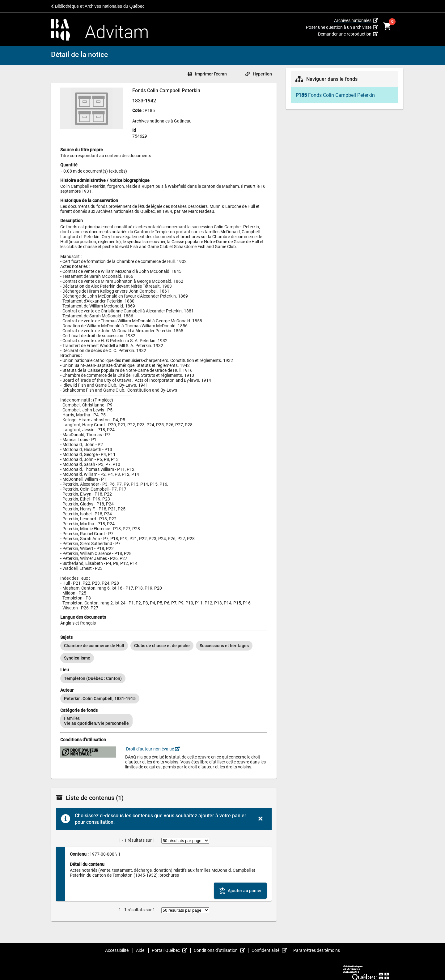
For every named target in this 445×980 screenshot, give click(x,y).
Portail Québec (171, 950)
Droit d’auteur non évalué (153, 749)
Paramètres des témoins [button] (317, 950)
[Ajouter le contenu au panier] (240, 890)
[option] (94, 646)
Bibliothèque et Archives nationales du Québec (98, 6)
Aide (141, 950)
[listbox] (164, 652)
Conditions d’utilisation (221, 950)
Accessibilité (117, 950)
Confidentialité (271, 950)
